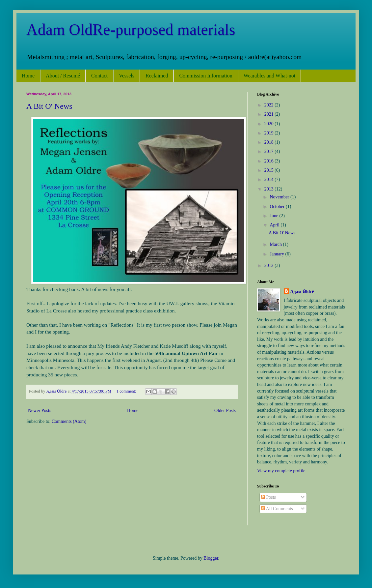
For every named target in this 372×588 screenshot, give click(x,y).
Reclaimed (157, 76)
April (275, 225)
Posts (268, 497)
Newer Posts (40, 411)
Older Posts (225, 411)
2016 (270, 161)
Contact (99, 76)
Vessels (127, 76)
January (277, 254)
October (278, 206)
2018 (270, 142)
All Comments (277, 509)
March (276, 244)
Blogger (211, 558)
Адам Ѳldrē (302, 292)
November (280, 197)
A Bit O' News (49, 106)
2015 (270, 170)
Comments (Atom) (69, 421)
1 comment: (127, 391)
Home (28, 76)
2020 (270, 124)
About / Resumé (63, 76)
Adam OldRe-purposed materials (131, 29)
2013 (270, 189)
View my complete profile (281, 471)
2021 (270, 114)
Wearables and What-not (269, 76)
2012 (270, 265)
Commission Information (206, 76)
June (274, 216)
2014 (270, 179)
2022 (270, 105)
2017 (270, 151)
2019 (270, 133)
